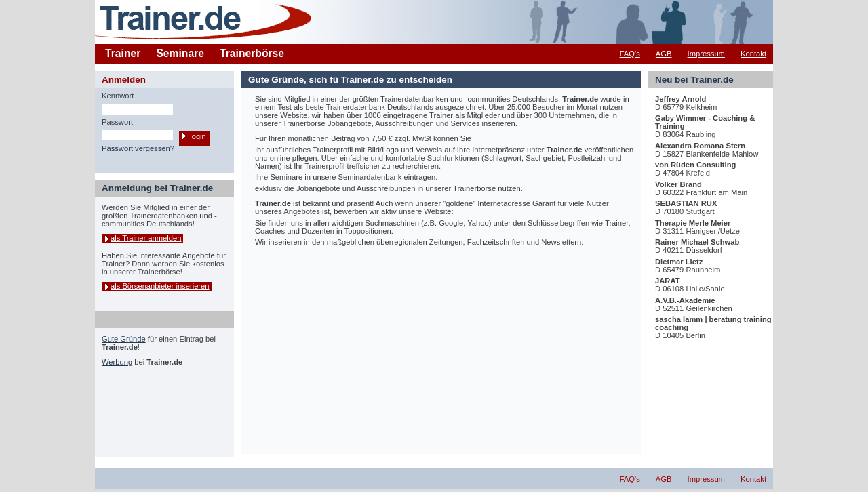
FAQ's (630, 54)
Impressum (706, 54)
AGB (664, 54)
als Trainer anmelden (146, 238)
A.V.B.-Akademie (685, 300)
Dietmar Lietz (679, 262)
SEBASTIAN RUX (686, 203)
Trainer (123, 53)
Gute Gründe (124, 339)
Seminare (180, 53)
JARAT (667, 281)
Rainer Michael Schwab (697, 242)
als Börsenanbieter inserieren (160, 286)
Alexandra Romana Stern (700, 146)
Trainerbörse (252, 53)
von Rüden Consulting (695, 165)
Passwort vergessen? (138, 148)
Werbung (117, 362)
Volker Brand (678, 184)
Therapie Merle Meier (693, 223)
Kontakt (753, 54)
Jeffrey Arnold (680, 99)
